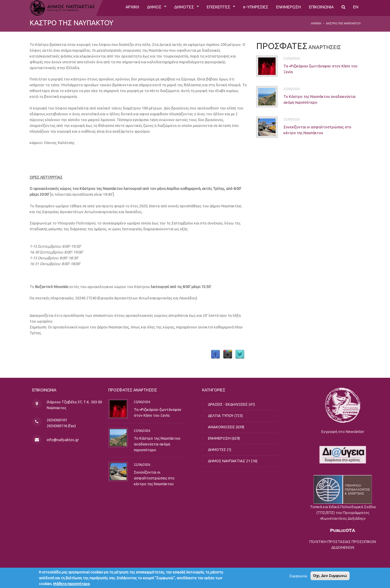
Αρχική (316, 23)
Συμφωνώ (298, 576)
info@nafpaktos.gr (80, 440)
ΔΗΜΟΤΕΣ (170, 8)
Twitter (240, 355)
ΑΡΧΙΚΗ (113, 8)
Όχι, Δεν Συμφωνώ (330, 576)
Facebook (215, 355)
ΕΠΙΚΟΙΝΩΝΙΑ (319, 8)
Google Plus (228, 355)
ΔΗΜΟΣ (138, 8)
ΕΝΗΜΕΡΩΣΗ (283, 8)
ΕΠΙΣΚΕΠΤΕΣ (207, 8)
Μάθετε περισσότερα (71, 584)
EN (356, 8)
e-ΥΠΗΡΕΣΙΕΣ (247, 8)
